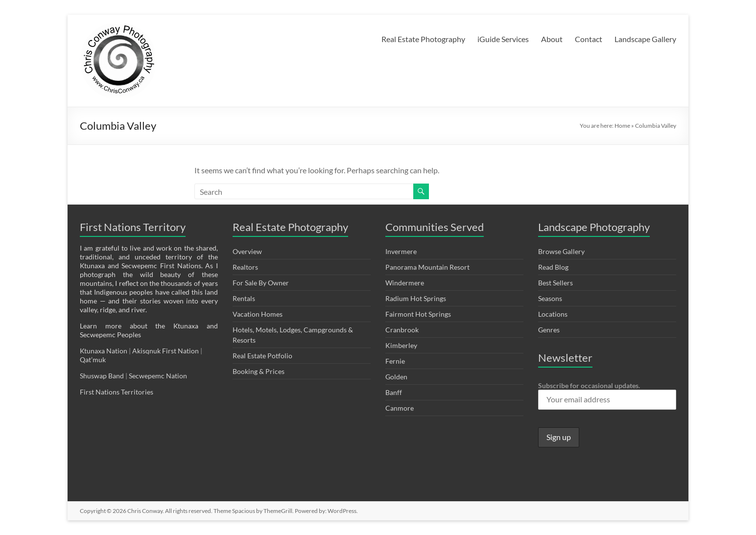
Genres (549, 330)
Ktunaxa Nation (104, 351)
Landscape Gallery (645, 39)
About (552, 39)
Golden (396, 377)
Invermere (401, 251)
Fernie (395, 361)
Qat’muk (94, 360)
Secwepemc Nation (158, 376)
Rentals (244, 298)
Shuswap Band (102, 376)
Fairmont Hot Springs (418, 314)
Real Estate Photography (423, 39)
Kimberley (401, 345)
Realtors (245, 267)
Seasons (550, 298)
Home (622, 126)
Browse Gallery (561, 251)
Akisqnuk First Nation (165, 351)
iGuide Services (503, 39)
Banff (394, 392)
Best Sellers (555, 283)
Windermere (405, 283)
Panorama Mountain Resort (427, 267)
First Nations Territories (117, 392)
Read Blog (553, 267)
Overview (247, 251)
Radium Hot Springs (416, 298)
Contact (589, 39)
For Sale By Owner (261, 283)
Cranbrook (402, 330)
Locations (553, 314)
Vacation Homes (258, 314)
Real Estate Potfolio (262, 356)
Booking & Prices (259, 371)
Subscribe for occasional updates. (607, 395)
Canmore (400, 408)
